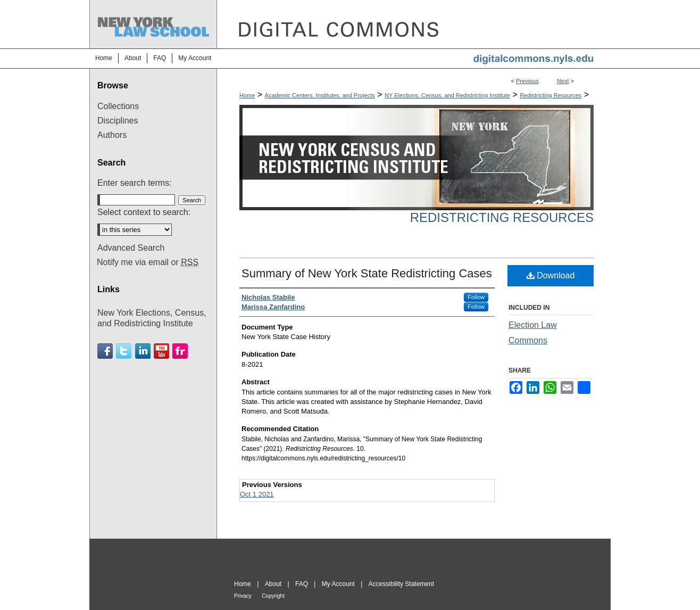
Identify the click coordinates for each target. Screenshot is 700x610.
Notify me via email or (148, 262)
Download (551, 275)
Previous (527, 81)
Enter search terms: (135, 183)
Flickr (180, 351)
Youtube (161, 351)
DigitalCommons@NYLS (414, 24)
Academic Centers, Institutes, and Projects (320, 95)
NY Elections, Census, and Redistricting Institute (447, 95)
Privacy (243, 596)
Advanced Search (131, 248)
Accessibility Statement (401, 584)
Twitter (124, 351)
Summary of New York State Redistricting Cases (367, 273)
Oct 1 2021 (257, 494)
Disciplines (118, 121)
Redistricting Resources (551, 95)
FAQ (302, 584)
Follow (476, 297)
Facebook (105, 351)
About (273, 584)
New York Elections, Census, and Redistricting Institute (152, 318)
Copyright (273, 596)
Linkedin (143, 351)
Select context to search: (144, 212)
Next (563, 81)
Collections (118, 106)
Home (247, 95)
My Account (338, 584)
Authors (112, 135)
